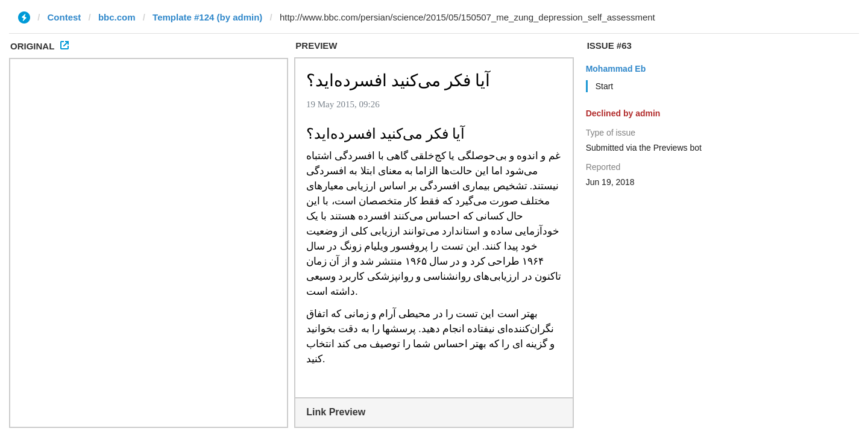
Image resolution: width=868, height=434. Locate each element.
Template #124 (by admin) (207, 17)
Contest (64, 17)
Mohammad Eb (616, 69)
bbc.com (117, 17)
